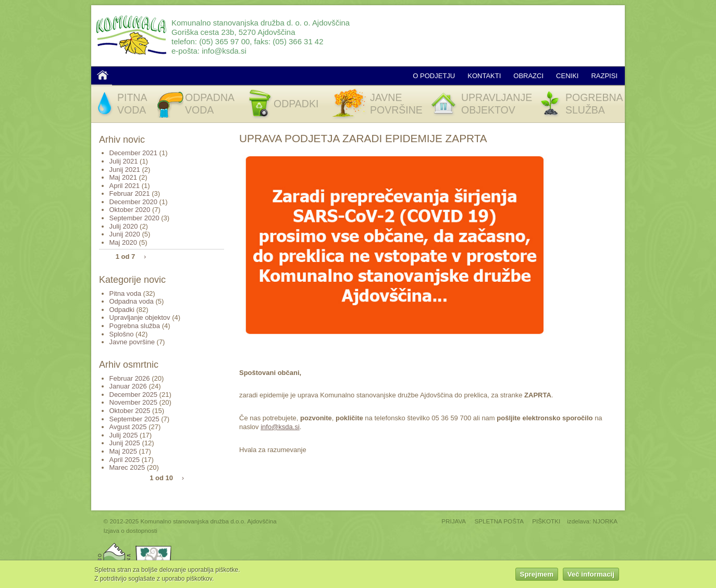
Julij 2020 (124, 226)
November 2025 (134, 402)
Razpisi (604, 76)
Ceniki (567, 76)
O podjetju (434, 76)
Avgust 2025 (128, 427)
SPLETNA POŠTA (499, 521)
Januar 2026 (128, 386)
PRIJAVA (454, 521)
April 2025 (125, 460)
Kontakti (484, 76)
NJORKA (605, 521)
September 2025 (134, 419)
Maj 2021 (123, 177)
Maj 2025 (123, 451)
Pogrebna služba (135, 326)
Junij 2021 (125, 170)
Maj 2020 (123, 242)
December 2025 (134, 395)
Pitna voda (125, 293)
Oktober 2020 (130, 210)
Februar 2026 (130, 378)
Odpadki (122, 310)
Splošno (122, 334)
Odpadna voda (132, 301)
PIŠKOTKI (546, 521)
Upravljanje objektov (140, 317)
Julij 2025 (124, 435)
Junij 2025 (125, 443)
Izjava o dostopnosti (131, 530)
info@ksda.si (224, 51)
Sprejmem (537, 576)
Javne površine (132, 342)
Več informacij (591, 576)
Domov (103, 75)
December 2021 (134, 153)
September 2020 (134, 218)
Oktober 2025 (130, 411)
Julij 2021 (124, 161)
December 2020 (134, 202)
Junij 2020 (125, 234)
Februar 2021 (130, 193)
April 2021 (125, 186)
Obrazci (528, 76)
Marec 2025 (127, 467)
